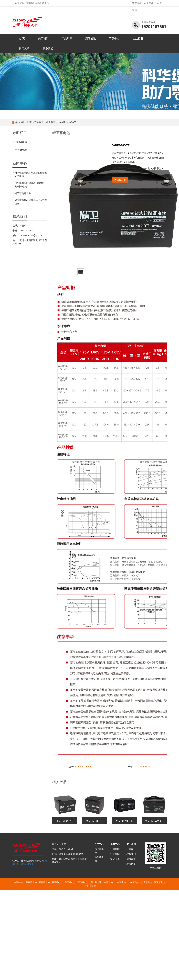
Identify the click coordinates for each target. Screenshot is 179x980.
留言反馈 (24, 48)
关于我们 (43, 38)
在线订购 (120, 180)
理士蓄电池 (96, 882)
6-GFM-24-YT (65, 821)
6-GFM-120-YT (143, 767)
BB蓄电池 (108, 882)
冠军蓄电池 (160, 882)
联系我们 (48, 48)
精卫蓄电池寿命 (23, 193)
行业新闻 (115, 854)
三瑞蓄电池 (83, 882)
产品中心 (99, 844)
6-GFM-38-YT (94, 821)
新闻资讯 (91, 38)
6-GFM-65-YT (85, 767)
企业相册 (138, 38)
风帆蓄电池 (44, 882)
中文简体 (149, 3)
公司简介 (131, 849)
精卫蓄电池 (52, 122)
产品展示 (67, 38)
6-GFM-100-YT (154, 821)
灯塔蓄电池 (147, 882)
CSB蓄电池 (120, 882)
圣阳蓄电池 (70, 882)
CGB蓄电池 (133, 882)
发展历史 (131, 864)
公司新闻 (115, 849)
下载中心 (114, 38)
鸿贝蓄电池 (90, 886)
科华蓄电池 (21, 150)
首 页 (22, 38)
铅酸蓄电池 (31, 882)
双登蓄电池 (57, 882)
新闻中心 (115, 844)
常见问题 (115, 859)
